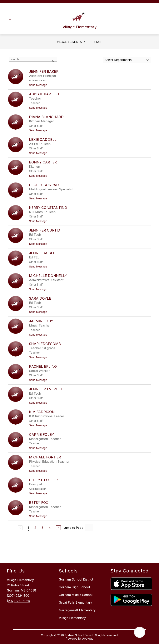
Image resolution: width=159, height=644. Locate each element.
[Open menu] (10, 19)
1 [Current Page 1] (28, 528)
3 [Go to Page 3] (42, 528)
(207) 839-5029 (18, 601)
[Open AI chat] (140, 632)
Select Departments (118, 60)
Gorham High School (74, 587)
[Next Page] (58, 528)
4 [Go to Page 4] (50, 528)
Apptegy (88, 639)
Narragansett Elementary (77, 610)
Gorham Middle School (76, 595)
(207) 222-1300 (18, 596)
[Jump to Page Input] (89, 528)
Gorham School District (76, 579)
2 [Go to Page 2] (35, 528)
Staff (98, 42)
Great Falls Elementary (75, 602)
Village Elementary (71, 42)
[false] (33, 59)
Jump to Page (73, 528)
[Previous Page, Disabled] (20, 528)
